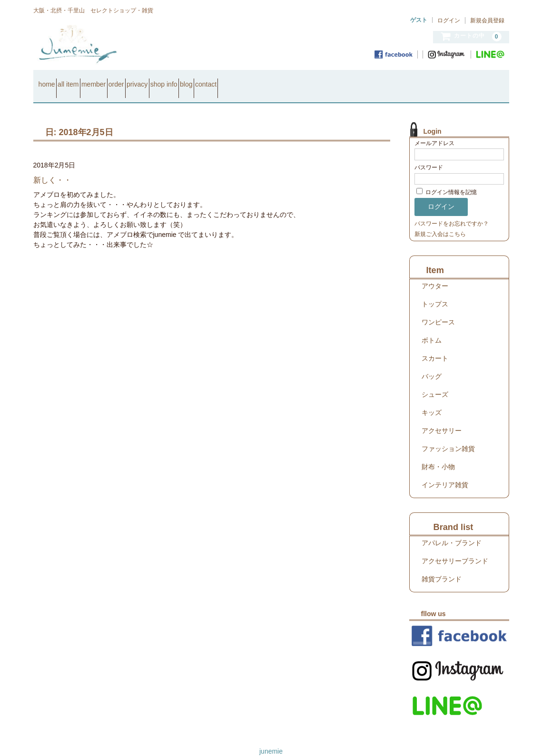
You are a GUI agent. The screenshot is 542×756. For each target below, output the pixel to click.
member (132, 80)
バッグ (432, 364)
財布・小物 (438, 454)
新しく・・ (52, 168)
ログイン (449, 20)
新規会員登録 (487, 20)
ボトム (432, 328)
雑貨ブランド (442, 567)
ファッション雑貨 (448, 436)
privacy (209, 80)
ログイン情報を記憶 (447, 180)
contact (328, 80)
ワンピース (438, 310)
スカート (435, 346)
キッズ (432, 400)
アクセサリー (442, 418)
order (171, 80)
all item (89, 80)
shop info (252, 80)
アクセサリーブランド (455, 549)
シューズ (435, 382)
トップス (435, 292)
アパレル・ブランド (452, 530)
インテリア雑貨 (445, 472)
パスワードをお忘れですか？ (452, 211)
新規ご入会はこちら (440, 222)
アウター (435, 274)
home (51, 80)
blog (292, 80)
